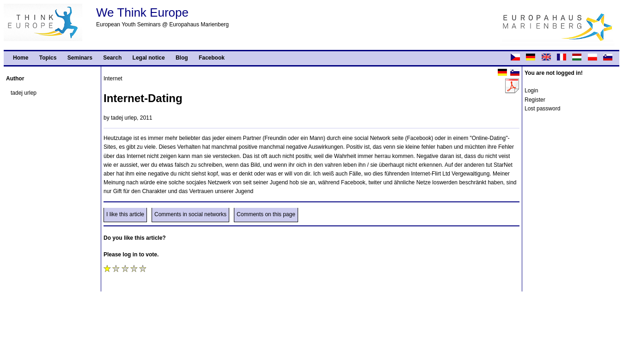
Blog (182, 58)
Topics (48, 58)
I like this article (125, 214)
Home (21, 58)
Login (531, 91)
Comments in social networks (190, 214)
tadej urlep (24, 93)
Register (535, 100)
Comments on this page (266, 214)
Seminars (80, 58)
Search (112, 58)
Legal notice (149, 58)
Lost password (542, 109)
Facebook (212, 58)
